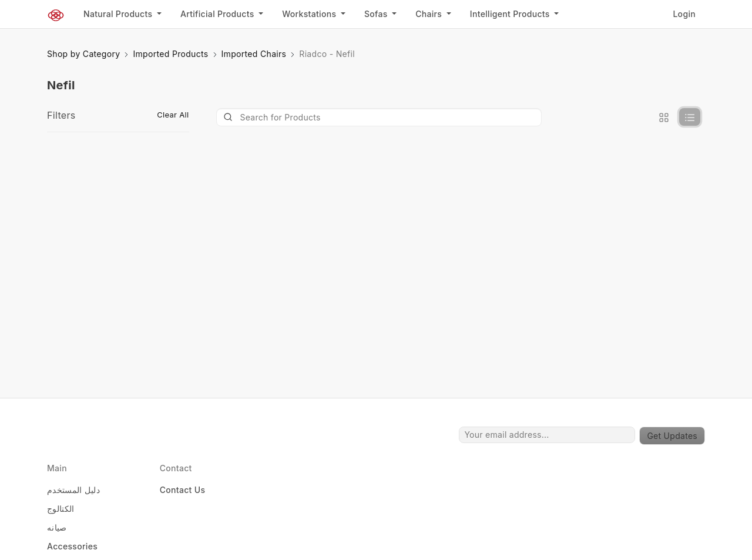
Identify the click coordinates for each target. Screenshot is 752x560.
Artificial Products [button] (219, 14)
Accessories (72, 546)
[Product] (379, 117)
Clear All (173, 115)
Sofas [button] (377, 14)
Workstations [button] (310, 14)
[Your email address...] (547, 435)
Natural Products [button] (119, 14)
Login (684, 14)
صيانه (57, 527)
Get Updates (672, 436)
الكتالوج (61, 509)
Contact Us (183, 490)
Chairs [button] (430, 14)
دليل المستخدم (73, 490)
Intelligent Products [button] (511, 14)
